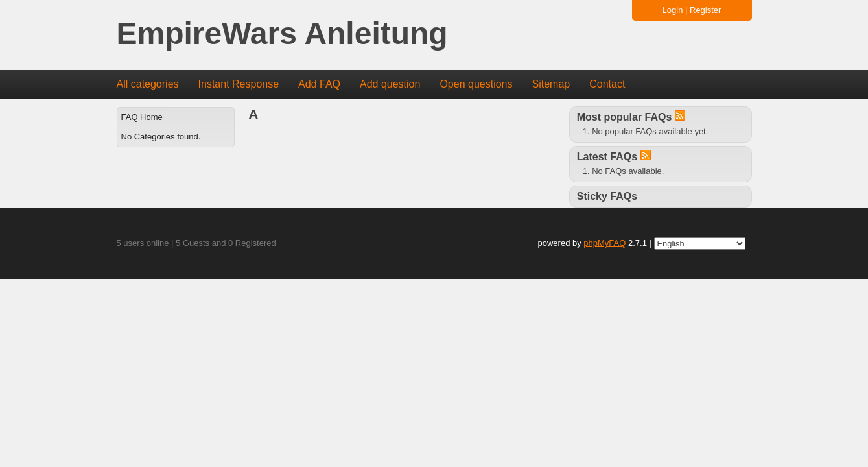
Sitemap (551, 84)
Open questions (476, 84)
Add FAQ (319, 84)
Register (705, 10)
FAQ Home (142, 117)
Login (673, 10)
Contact (607, 84)
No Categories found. (161, 137)
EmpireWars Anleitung (282, 34)
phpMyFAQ (604, 243)
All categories (148, 84)
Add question (390, 84)
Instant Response (239, 84)
